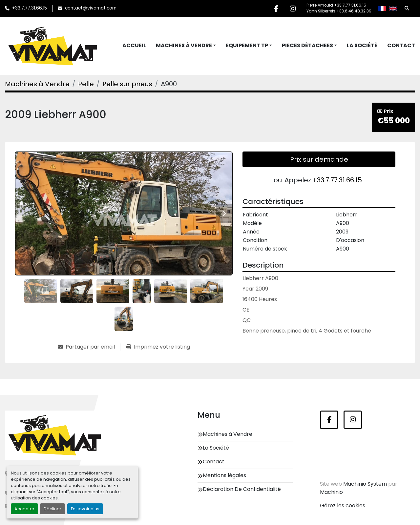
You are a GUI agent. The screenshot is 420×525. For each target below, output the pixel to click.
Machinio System (365, 484)
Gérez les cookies (343, 505)
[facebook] (276, 9)
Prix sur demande (319, 159)
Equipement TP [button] (247, 45)
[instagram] (293, 9)
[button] (186, 46)
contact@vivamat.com (91, 8)
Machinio (331, 492)
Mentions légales (224, 475)
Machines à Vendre (184, 45)
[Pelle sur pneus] (127, 84)
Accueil (134, 45)
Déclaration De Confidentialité (242, 489)
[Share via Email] (89, 347)
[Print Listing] (158, 347)
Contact (401, 45)
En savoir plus (85, 509)
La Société (362, 45)
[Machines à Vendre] (37, 84)
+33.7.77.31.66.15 (30, 8)
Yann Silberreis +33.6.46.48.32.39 (339, 11)
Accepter (24, 509)
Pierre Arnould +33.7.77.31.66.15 (336, 5)
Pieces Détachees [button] (307, 45)
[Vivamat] (55, 435)
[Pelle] (86, 84)
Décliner (52, 509)
